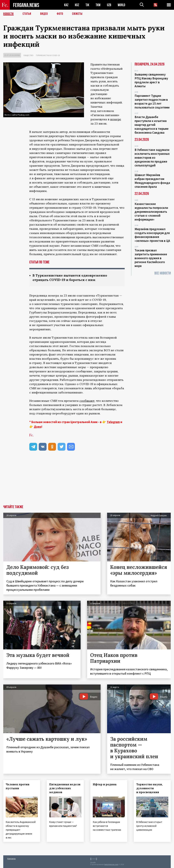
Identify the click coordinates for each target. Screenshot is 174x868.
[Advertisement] (87, 481)
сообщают (87, 401)
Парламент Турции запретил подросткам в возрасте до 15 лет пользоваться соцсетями (152, 101)
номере (116, 119)
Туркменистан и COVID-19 (48, 55)
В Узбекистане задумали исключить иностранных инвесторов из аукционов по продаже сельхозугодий (152, 158)
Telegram (113, 422)
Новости (8, 14)
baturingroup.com (111, 865)
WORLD (121, 5)
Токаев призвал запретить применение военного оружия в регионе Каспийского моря (151, 258)
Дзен (38, 427)
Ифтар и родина (105, 784)
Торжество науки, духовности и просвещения (149, 788)
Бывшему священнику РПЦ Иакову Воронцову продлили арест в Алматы (151, 80)
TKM (98, 5)
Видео (44, 14)
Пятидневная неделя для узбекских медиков (65, 788)
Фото (60, 14)
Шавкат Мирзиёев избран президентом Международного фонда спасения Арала (152, 181)
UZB (109, 5)
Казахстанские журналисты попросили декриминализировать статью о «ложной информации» (151, 212)
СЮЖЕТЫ (77, 14)
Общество (28, 55)
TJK (87, 5)
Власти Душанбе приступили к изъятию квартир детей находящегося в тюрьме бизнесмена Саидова (152, 125)
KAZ (66, 5)
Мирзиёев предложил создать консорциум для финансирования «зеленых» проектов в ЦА (152, 235)
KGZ (77, 5)
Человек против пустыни (17, 786)
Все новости (163, 273)
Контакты (11, 858)
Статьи (27, 14)
